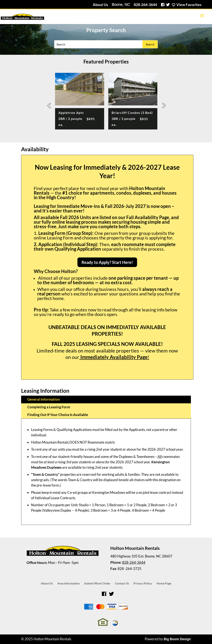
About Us (100, 5)
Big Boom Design (177, 639)
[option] (80, 102)
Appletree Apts (77, 119)
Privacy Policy (143, 584)
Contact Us (122, 584)
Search (150, 44)
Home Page (164, 584)
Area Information (69, 584)
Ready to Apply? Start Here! (107, 262)
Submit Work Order (97, 584)
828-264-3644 (145, 5)
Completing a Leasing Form (49, 407)
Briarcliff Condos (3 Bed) (132, 119)
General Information (44, 399)
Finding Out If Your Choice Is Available (58, 415)
